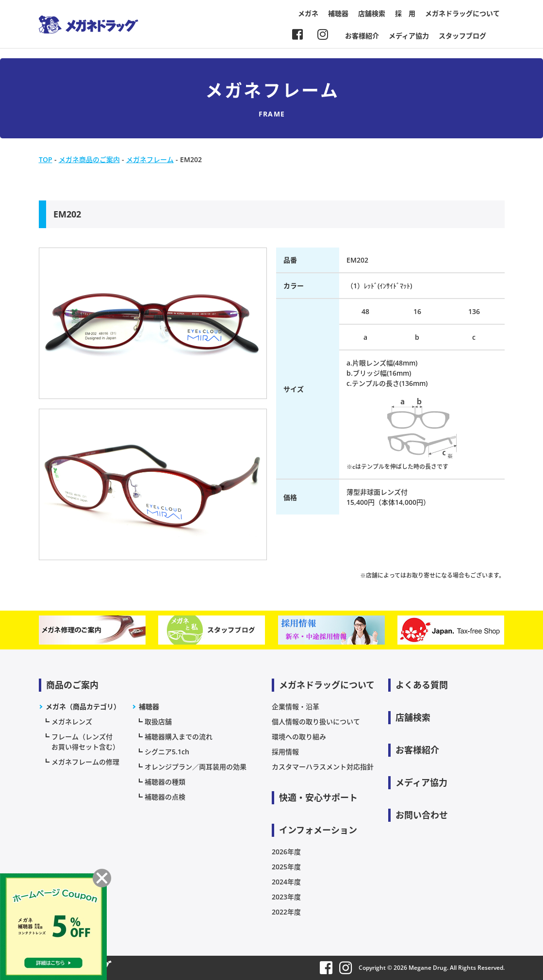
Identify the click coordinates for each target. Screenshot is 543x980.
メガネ (308, 13)
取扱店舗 (158, 722)
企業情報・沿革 (296, 706)
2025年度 (286, 867)
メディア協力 (409, 36)
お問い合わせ (422, 815)
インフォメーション (318, 830)
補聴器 (338, 13)
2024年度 (286, 882)
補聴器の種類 (165, 782)
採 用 (405, 13)
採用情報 (285, 752)
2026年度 (286, 852)
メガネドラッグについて (462, 13)
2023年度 (286, 897)
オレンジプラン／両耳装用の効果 (196, 767)
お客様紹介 (362, 36)
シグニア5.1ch (167, 752)
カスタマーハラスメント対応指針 (323, 767)
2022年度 (286, 912)
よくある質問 (422, 685)
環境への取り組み (299, 737)
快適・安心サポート (318, 797)
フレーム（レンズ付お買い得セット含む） (85, 742)
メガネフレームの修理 (85, 762)
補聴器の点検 (165, 797)
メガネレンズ (72, 722)
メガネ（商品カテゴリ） (83, 706)
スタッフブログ (462, 36)
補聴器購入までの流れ (179, 737)
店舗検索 (372, 13)
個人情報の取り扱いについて (316, 722)
